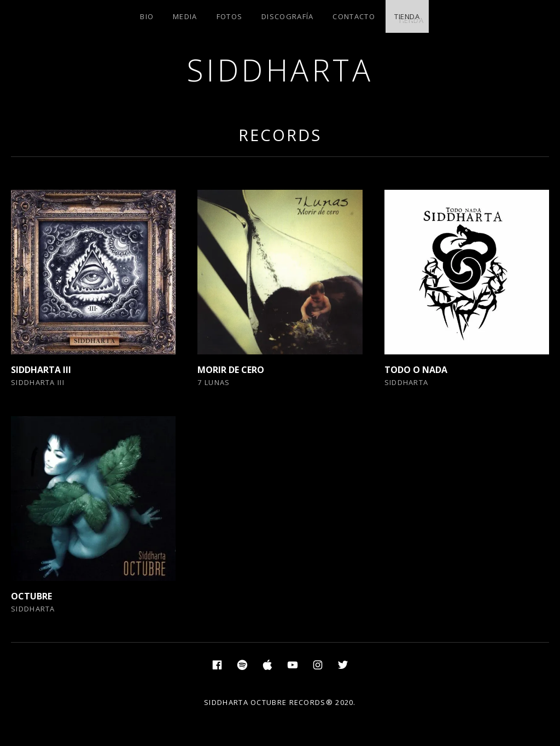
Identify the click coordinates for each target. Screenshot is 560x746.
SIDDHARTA (280, 70)
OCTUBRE (31, 596)
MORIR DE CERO (231, 370)
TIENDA (407, 16)
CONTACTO (354, 16)
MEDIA (185, 16)
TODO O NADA (416, 370)
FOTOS (230, 16)
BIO (147, 16)
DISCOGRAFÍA (287, 16)
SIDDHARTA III (41, 370)
